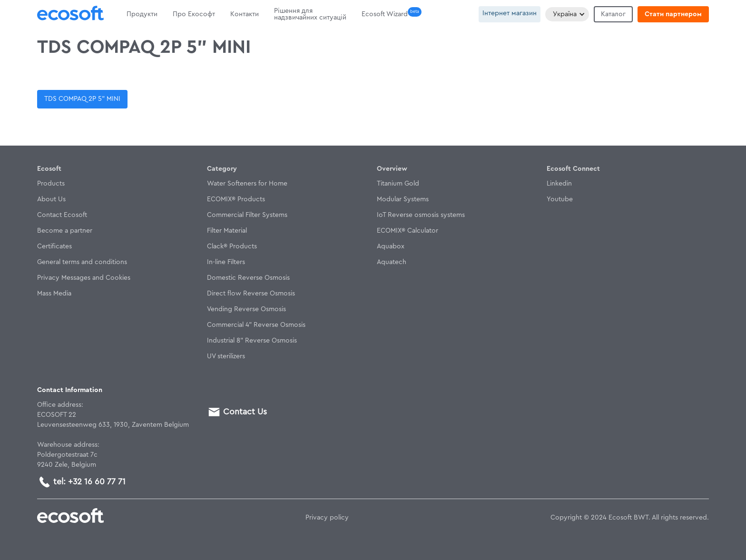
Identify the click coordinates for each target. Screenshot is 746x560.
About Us (51, 199)
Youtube (560, 199)
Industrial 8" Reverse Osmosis (252, 341)
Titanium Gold (398, 184)
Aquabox (391, 246)
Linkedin (559, 184)
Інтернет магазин (510, 13)
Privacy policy (327, 518)
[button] (567, 14)
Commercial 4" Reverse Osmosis (256, 325)
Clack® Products (232, 246)
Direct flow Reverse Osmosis (251, 294)
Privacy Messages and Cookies (84, 278)
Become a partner (65, 231)
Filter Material (227, 231)
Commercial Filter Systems (247, 215)
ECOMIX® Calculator (407, 231)
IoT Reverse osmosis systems (421, 215)
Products (51, 184)
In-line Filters (226, 262)
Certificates (54, 246)
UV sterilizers (226, 356)
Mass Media (54, 294)
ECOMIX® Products (236, 199)
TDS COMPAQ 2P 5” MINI (82, 99)
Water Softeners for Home (247, 184)
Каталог (613, 14)
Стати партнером (673, 14)
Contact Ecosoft (62, 215)
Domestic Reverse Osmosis (248, 278)
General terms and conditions (82, 262)
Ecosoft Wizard (385, 14)
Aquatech (392, 262)
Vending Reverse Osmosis (246, 309)
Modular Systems (403, 199)
